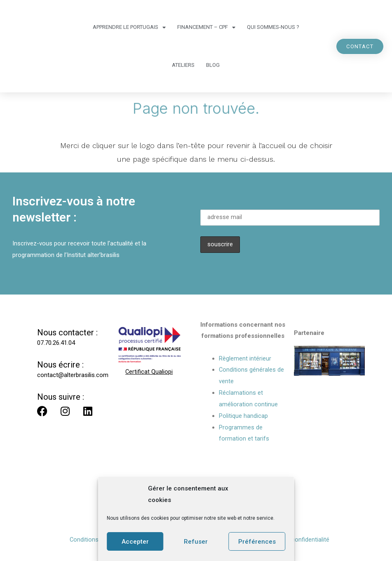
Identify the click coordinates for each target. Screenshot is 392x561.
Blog (213, 65)
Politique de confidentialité (294, 540)
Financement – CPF (206, 27)
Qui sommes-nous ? (273, 27)
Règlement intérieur (245, 358)
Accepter (135, 542)
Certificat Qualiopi (149, 372)
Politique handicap (243, 416)
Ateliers (183, 65)
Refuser (196, 542)
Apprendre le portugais (129, 27)
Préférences (257, 542)
